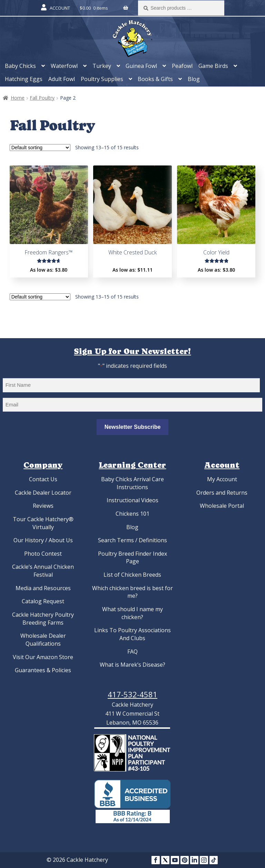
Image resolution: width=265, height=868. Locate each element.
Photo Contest (43, 554)
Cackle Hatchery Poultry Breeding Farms (43, 619)
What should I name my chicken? (132, 613)
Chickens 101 (132, 514)
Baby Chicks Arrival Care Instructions (132, 483)
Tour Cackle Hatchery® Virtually (43, 523)
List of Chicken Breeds (132, 575)
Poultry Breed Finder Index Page (132, 558)
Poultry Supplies (102, 79)
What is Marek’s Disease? (132, 665)
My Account (222, 479)
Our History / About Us (43, 540)
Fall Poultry (42, 98)
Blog (194, 79)
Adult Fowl (62, 79)
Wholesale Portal (222, 506)
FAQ (132, 652)
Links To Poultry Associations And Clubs (132, 634)
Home (18, 98)
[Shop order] (40, 148)
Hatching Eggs (24, 79)
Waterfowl (64, 66)
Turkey (102, 66)
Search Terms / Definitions (132, 540)
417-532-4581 (132, 694)
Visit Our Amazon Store (43, 657)
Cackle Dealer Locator (43, 493)
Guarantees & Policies (43, 670)
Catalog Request (43, 601)
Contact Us (43, 479)
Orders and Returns (222, 493)
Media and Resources (43, 588)
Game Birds (213, 66)
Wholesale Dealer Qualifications (43, 640)
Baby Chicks (20, 66)
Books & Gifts (155, 79)
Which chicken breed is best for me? (132, 592)
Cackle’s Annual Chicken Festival (43, 571)
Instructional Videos (132, 500)
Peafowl (182, 66)
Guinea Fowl (141, 66)
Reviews (43, 506)
